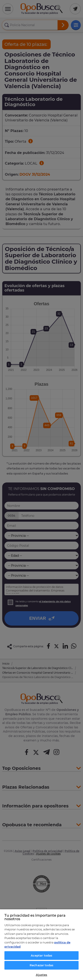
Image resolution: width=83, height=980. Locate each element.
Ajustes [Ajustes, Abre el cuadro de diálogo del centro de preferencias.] (42, 975)
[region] (41, 944)
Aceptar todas (42, 955)
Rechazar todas (41, 965)
